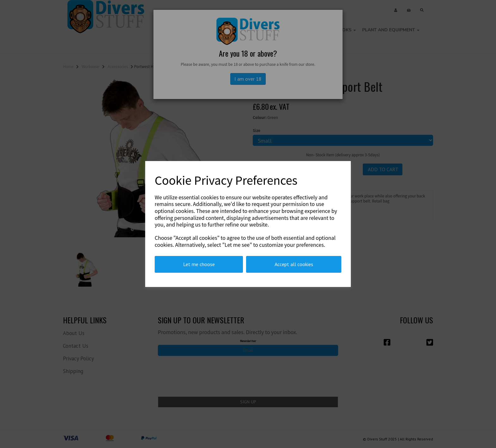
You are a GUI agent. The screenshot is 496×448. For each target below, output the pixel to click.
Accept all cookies (294, 264)
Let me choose (199, 264)
